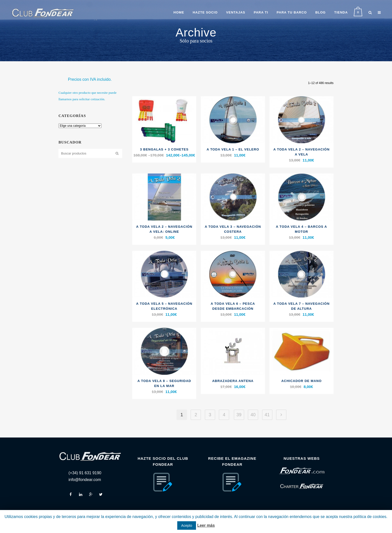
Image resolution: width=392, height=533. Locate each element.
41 (267, 415)
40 (253, 415)
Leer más (206, 525)
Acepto (187, 525)
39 (239, 415)
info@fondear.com (85, 480)
